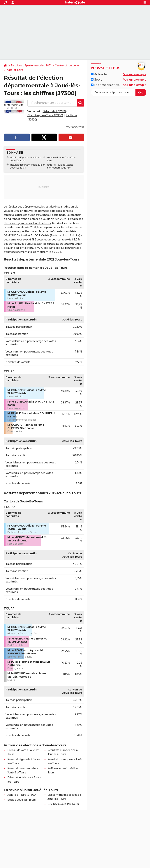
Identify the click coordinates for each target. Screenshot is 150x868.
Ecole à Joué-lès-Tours (21, 800)
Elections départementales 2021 (31, 65)
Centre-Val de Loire (67, 65)
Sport (97, 80)
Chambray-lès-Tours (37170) (45, 115)
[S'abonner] (119, 92)
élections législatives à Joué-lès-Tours (27, 223)
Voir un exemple (135, 74)
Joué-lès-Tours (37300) (22, 795)
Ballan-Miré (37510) (55, 111)
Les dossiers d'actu (106, 85)
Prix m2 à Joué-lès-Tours (63, 804)
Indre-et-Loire (15, 70)
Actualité (99, 74)
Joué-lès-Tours (54, 165)
